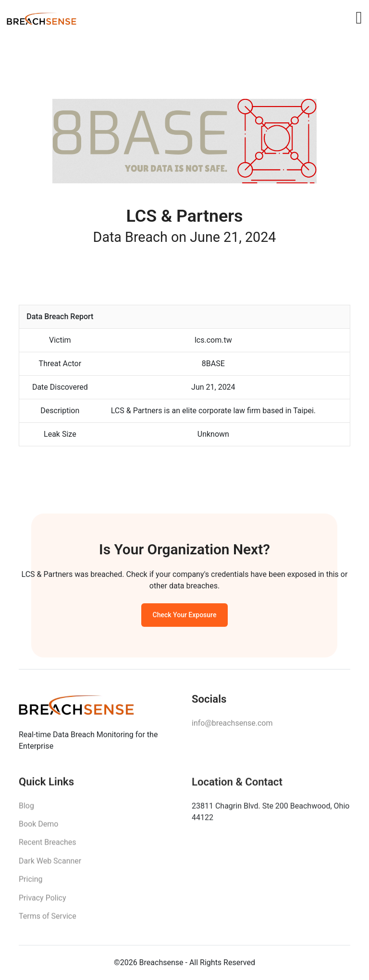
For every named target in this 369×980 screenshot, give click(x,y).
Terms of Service (48, 921)
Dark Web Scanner (50, 866)
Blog (26, 810)
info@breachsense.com (232, 726)
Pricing (31, 884)
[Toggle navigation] (359, 18)
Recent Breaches (48, 847)
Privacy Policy (43, 902)
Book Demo (38, 829)
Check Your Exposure (185, 617)
